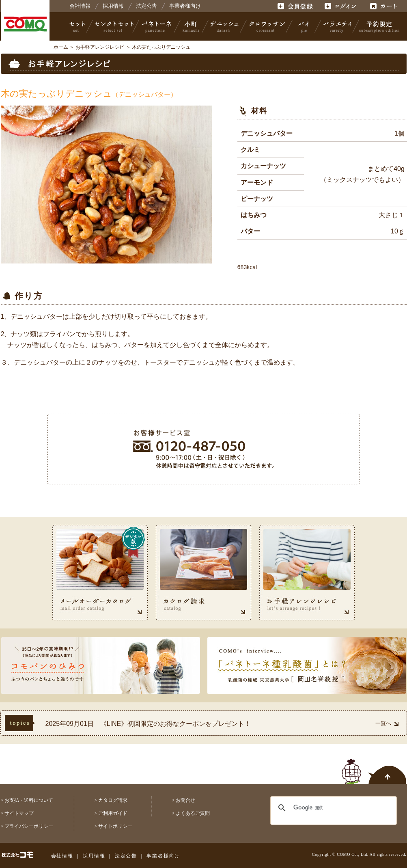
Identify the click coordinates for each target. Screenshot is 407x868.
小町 (191, 26)
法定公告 (146, 6)
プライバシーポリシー (29, 826)
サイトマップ (19, 813)
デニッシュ (225, 26)
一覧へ (387, 723)
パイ (304, 26)
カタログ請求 (113, 800)
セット (78, 26)
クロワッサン (267, 26)
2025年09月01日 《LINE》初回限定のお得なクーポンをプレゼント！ (148, 724)
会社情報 (80, 6)
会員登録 (296, 6)
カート (384, 6)
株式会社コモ (25, 24)
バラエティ (337, 26)
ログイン (340, 6)
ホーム (61, 47)
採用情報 (113, 6)
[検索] (328, 808)
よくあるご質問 (193, 813)
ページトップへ (374, 767)
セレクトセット (113, 26)
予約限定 (378, 26)
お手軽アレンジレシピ (100, 47)
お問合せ (185, 800)
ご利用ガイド (113, 813)
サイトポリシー (115, 826)
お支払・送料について (29, 800)
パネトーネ (157, 26)
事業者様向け (185, 6)
